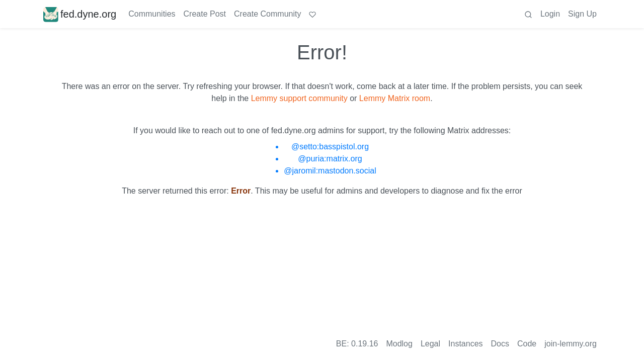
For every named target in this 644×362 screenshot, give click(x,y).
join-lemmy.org (571, 344)
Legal (430, 344)
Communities (152, 14)
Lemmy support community (299, 98)
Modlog (399, 344)
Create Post (205, 14)
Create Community (267, 14)
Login (550, 14)
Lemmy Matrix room (395, 98)
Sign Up (582, 14)
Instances (465, 344)
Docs (500, 344)
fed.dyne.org (80, 14)
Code (527, 344)
